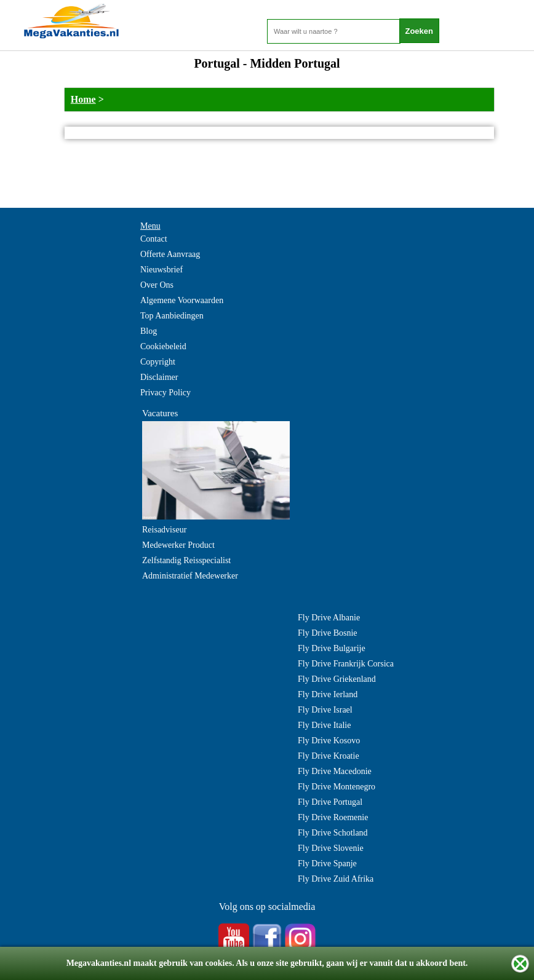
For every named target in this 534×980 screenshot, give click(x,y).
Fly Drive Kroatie (329, 756)
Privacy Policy (165, 393)
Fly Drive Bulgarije (332, 648)
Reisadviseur (164, 530)
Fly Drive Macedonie (335, 771)
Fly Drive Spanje (327, 863)
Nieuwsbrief (161, 270)
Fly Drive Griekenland (337, 679)
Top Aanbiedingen (172, 316)
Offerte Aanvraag (170, 254)
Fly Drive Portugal (330, 802)
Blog (149, 331)
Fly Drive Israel (325, 710)
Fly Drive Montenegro (337, 787)
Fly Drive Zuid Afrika (336, 879)
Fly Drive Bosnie (327, 633)
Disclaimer (159, 377)
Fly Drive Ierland (328, 694)
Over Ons (157, 285)
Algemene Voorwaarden (182, 300)
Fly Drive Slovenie (331, 848)
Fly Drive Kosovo (329, 741)
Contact (154, 239)
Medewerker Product (178, 545)
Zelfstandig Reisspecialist (186, 560)
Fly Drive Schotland (333, 833)
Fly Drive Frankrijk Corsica (346, 664)
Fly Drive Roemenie (333, 817)
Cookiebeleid (163, 346)
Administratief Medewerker (190, 576)
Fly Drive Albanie (329, 618)
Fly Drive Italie (324, 725)
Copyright (158, 362)
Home (83, 99)
